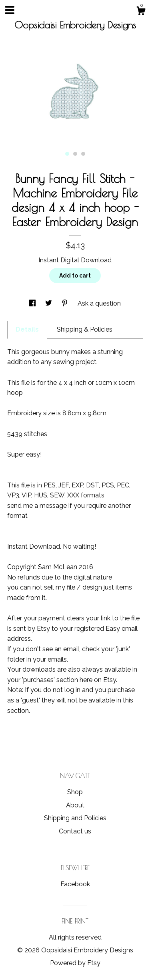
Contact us (75, 831)
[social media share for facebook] (33, 303)
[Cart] (141, 12)
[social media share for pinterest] (66, 303)
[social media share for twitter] (49, 303)
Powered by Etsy (75, 963)
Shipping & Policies (85, 329)
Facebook (75, 884)
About (75, 805)
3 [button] (83, 154)
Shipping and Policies (75, 818)
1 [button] (67, 154)
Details (27, 329)
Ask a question (99, 303)
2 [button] (75, 154)
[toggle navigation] (10, 10)
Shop (75, 792)
